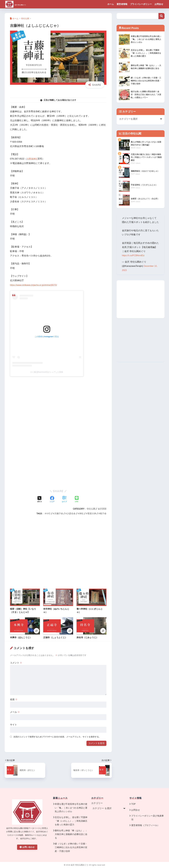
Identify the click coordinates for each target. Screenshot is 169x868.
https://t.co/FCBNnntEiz (134, 255)
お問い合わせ (27, 847)
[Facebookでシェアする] (52, 500)
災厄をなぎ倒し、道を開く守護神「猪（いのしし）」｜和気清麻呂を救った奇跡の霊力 (71, 821)
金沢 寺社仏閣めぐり (26, 4)
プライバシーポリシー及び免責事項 (147, 818)
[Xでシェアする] (40, 500)
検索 (161, 16)
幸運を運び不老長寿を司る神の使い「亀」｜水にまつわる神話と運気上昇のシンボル (71, 808)
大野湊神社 (32, 159)
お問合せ (159, 4)
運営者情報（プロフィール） (145, 825)
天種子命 (59, 513)
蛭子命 (103, 513)
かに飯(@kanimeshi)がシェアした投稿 (47, 372)
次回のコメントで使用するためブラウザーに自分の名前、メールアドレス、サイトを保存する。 (57, 737)
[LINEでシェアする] (77, 499)
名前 (14, 699)
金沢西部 (102, 509)
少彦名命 (71, 513)
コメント (16, 663)
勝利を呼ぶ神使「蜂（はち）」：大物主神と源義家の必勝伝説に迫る (71, 834)
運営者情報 (122, 4)
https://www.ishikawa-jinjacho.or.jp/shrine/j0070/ (34, 285)
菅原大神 (92, 513)
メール (15, 712)
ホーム (111, 4)
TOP (133, 804)
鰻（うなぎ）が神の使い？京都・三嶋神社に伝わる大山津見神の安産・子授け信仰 (71, 847)
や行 (48, 513)
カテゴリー (97, 803)
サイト (13, 725)
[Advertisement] (58, 465)
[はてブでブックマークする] (64, 500)
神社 (81, 513)
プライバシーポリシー (141, 4)
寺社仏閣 (91, 509)
